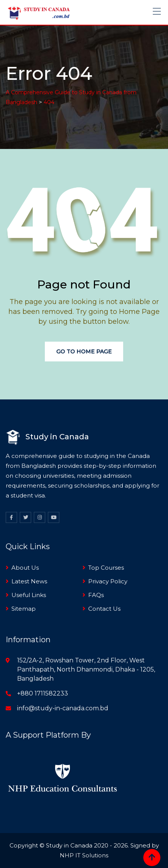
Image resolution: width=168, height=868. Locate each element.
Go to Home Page (84, 352)
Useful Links (29, 595)
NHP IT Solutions (84, 855)
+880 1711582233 (43, 693)
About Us (25, 568)
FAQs (96, 595)
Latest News (29, 581)
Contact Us (104, 609)
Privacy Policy (108, 581)
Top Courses (106, 568)
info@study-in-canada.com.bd (63, 708)
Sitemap (24, 609)
